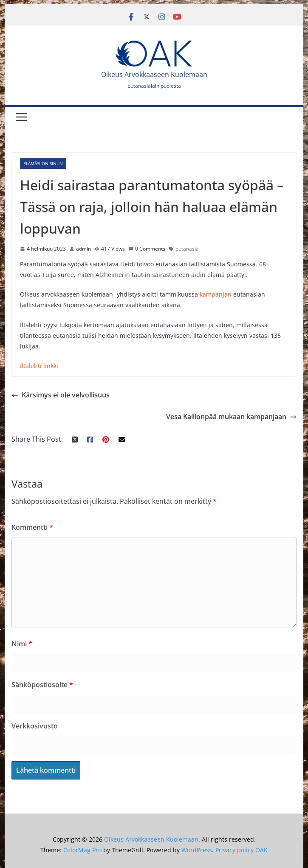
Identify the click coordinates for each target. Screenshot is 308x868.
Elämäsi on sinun (43, 163)
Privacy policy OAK (242, 850)
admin (83, 249)
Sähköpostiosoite (42, 685)
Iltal (25, 366)
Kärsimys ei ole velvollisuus (61, 395)
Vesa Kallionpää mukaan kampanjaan (231, 417)
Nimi (22, 644)
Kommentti (32, 527)
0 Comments (147, 249)
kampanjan (216, 294)
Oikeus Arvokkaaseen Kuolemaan (154, 74)
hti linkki (46, 366)
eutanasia (187, 249)
